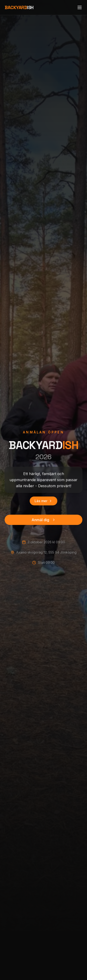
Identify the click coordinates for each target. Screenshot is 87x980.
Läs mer (43, 501)
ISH (19, 7)
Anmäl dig (44, 520)
